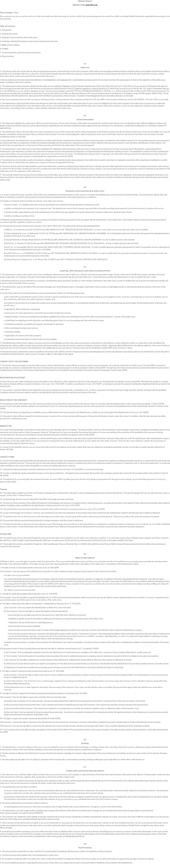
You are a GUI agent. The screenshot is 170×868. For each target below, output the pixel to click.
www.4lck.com (92, 5)
